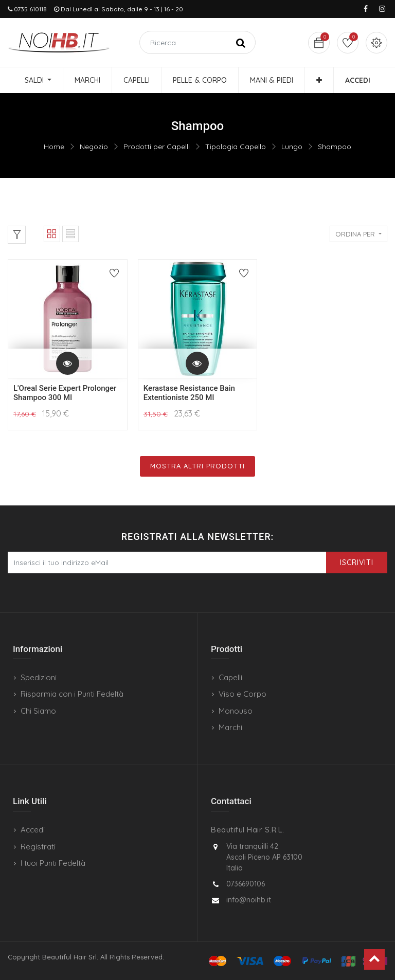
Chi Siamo (38, 711)
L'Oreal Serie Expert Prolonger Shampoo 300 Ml (65, 393)
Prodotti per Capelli (157, 147)
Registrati (38, 847)
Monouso (236, 711)
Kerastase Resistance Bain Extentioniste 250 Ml (189, 393)
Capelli (230, 677)
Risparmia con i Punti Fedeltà (72, 694)
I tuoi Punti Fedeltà (53, 863)
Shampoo (335, 147)
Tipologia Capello (236, 147)
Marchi (230, 727)
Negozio (94, 147)
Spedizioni (39, 677)
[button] (319, 80)
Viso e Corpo (243, 694)
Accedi (33, 830)
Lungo (292, 147)
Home (54, 147)
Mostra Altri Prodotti (197, 466)
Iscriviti (357, 562)
